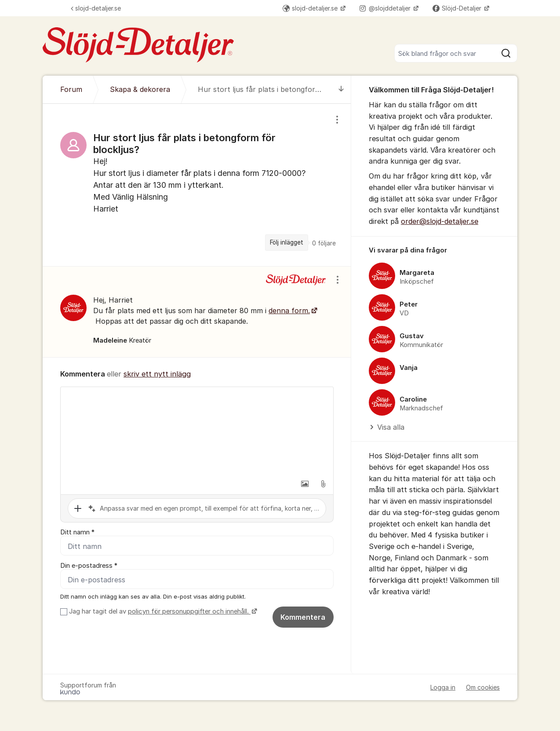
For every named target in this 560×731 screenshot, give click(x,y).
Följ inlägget (287, 242)
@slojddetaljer (386, 8)
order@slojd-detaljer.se (440, 221)
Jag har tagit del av (162, 611)
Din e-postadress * (89, 566)
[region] (197, 185)
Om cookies (483, 687)
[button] (305, 484)
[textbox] (197, 431)
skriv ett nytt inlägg (157, 374)
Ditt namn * (77, 532)
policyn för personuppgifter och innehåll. (189, 611)
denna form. (289, 311)
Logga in (443, 687)
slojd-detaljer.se (96, 8)
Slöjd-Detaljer (458, 8)
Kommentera (303, 617)
